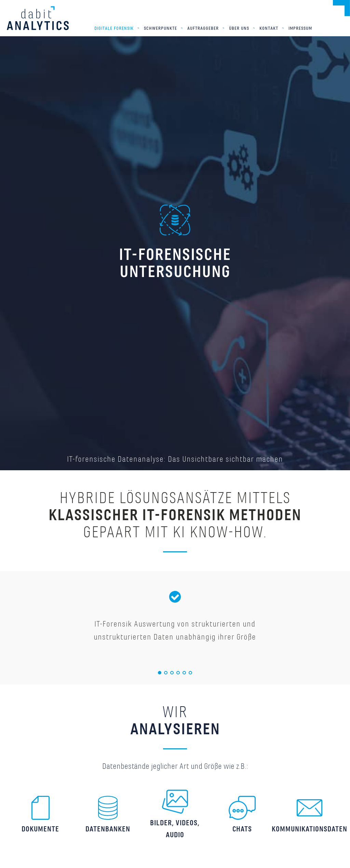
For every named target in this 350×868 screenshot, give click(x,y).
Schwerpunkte (160, 28)
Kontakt (269, 28)
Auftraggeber (203, 28)
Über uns (239, 28)
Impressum (300, 28)
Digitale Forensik (114, 28)
